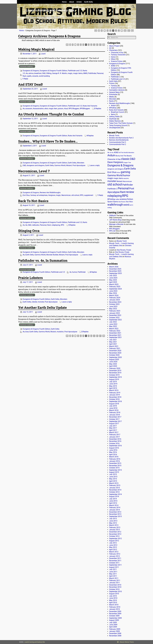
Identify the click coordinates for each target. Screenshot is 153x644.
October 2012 (114, 536)
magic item (53, 109)
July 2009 (113, 622)
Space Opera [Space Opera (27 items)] (113, 202)
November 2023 (115, 302)
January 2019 (114, 395)
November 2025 (115, 271)
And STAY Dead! (30, 84)
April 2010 (113, 603)
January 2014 (114, 510)
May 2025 (113, 280)
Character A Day (117, 53)
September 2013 (115, 516)
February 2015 (115, 485)
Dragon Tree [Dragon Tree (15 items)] (127, 162)
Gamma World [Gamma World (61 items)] (115, 175)
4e (27, 73)
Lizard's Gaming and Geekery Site (35, 642)
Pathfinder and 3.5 (75, 71)
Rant (25, 76)
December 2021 (115, 333)
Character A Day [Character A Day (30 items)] (114, 159)
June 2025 (113, 278)
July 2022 (113, 322)
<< (96, 31)
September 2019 (115, 377)
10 (94, 45)
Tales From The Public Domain (121, 123)
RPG (82, 195)
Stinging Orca (29, 231)
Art (110, 48)
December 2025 (115, 269)
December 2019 (115, 371)
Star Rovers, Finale (124, 250)
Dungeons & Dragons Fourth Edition (53, 71)
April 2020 (113, 366)
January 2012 (114, 556)
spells (29, 76)
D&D (44, 73)
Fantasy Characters (118, 55)
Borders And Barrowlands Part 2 (121, 138)
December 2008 (115, 633)
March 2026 (114, 267)
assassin (29, 109)
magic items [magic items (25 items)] (118, 178)
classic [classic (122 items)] (125, 159)
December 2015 (115, 463)
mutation (60, 332)
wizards (35, 76)
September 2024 (115, 289)
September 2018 (115, 401)
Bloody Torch (114, 136)
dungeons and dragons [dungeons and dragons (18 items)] (116, 169)
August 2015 (114, 472)
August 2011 (114, 567)
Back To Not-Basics (33, 201)
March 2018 (114, 410)
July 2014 (113, 499)
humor (74, 272)
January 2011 (114, 583)
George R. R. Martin (60, 73)
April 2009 (113, 627)
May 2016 (113, 452)
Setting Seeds (114, 117)
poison (61, 109)
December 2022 (115, 315)
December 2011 (115, 558)
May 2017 (113, 428)
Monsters (81, 163)
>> (132, 31)
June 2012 (113, 545)
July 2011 (113, 569)
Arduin (79, 2)
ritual (66, 109)
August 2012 (114, 541)
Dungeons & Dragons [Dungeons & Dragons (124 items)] (120, 165)
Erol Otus (26, 195)
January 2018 (114, 415)
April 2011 (113, 576)
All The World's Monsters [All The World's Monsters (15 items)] (127, 153)
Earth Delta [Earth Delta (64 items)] (130, 169)
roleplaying (56, 225)
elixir (46, 109)
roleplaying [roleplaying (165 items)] (115, 196)
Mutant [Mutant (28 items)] (120, 181)
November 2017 (115, 417)
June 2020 (113, 362)
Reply (25, 79)
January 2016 (114, 461)
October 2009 (114, 616)
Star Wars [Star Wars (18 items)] (129, 202)
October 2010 (114, 589)
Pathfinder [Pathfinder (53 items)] (128, 185)
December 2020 (115, 351)
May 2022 (113, 326)
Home (64, 2)
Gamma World (60, 165)
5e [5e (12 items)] (110, 153)
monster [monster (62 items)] (112, 181)
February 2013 (115, 527)
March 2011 (114, 578)
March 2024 (114, 295)
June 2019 (113, 384)
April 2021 (113, 344)
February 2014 (115, 508)
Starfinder (113, 119)
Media (112, 97)
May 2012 (113, 547)
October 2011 (114, 563)
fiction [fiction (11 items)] (118, 173)
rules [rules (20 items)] (117, 199)
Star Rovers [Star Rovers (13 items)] (122, 202)
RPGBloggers (85, 109)
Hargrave (52, 195)
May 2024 (113, 293)
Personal (100, 73)
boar (27, 332)
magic (70, 73)
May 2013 (113, 523)
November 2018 (115, 397)
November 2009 (115, 614)
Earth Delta (89, 2)
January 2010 (114, 609)
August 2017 (114, 424)
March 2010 (114, 605)
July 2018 (113, 406)
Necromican (66, 195)
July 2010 (113, 596)
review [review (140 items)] (130, 192)
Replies (98, 109)
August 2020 (114, 359)
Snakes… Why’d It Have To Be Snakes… (48, 141)
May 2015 (113, 479)
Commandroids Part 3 (118, 142)
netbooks (36, 225)
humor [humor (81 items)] (127, 175)
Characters (113, 50)
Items (113, 114)
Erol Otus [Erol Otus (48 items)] (112, 172)
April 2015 (113, 481)
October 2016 (114, 443)
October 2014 (114, 492)
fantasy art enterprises (39, 195)
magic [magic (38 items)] (110, 178)
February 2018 (115, 412)
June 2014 (113, 501)
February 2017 (115, 435)
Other (113, 59)
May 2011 (113, 574)
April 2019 (113, 388)
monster (41, 302)
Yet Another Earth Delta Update (42, 307)
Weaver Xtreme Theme (127, 642)
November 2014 (115, 490)
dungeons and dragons (36, 165)
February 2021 (115, 348)
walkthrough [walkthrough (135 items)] (115, 205)
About (72, 2)
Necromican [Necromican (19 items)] (127, 181)
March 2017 (114, 432)
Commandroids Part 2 (118, 144)
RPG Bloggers (74, 109)
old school (75, 195)
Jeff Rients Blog (115, 220)
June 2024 (113, 291)
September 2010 (115, 591)
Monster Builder (52, 255)
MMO (85, 73)
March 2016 (114, 457)
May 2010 (113, 600)
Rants (85, 71)
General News (114, 92)
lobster (34, 302)
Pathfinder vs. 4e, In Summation (43, 260)
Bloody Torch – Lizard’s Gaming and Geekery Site (121, 244)
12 (129, 31)
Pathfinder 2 (116, 77)
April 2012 (113, 550)
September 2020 (115, 357)
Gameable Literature (117, 90)
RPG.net (112, 231)
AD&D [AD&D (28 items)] (116, 152)
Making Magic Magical (36, 49)
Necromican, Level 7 (34, 171)
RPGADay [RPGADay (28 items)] (111, 199)
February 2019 (115, 393)
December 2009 (115, 611)
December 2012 (115, 532)
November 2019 (115, 373)
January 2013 (114, 530)
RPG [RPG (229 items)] (125, 196)
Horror (113, 57)
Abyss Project (114, 46)
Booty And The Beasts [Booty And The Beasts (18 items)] (124, 156)
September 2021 (115, 337)
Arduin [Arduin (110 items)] (111, 155)
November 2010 (115, 587)
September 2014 (115, 494)
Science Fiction (117, 61)
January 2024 (114, 300)
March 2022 (114, 329)
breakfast (38, 73)
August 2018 (114, 404)
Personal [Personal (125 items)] (123, 188)
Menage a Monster (116, 224)
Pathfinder (92, 73)
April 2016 (113, 455)
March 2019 (114, 390)
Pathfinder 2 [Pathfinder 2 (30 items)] (112, 189)
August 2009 (114, 620)
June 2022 (113, 324)
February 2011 (115, 580)
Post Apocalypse (79, 165)
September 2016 (115, 446)
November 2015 (115, 466)
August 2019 (114, 379)
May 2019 (113, 386)
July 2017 (113, 426)
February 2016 (115, 459)
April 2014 (113, 503)
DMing (49, 73)
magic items (78, 73)
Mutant (69, 165)
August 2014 (114, 496)
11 (125, 31)
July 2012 (113, 543)
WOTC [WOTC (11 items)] (131, 205)
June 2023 (113, 307)
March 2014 (114, 505)
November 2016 (115, 441)
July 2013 (113, 519)
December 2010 (115, 585)
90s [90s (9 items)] (112, 153)
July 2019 (113, 382)
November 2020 (115, 353)
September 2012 (115, 539)
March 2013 (114, 525)
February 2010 (115, 607)
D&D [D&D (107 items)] (133, 159)
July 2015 (113, 474)
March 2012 (114, 552)
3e (24, 225)
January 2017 (114, 437)
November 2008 (115, 636)
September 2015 (115, 470)
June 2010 (113, 598)
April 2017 (113, 430)
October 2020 (114, 355)
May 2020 (113, 364)
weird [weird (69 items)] (126, 205)
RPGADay (113, 108)
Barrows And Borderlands (119, 140)
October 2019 (114, 375)
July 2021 (113, 340)
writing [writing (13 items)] (110, 208)
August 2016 (114, 448)
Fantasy (114, 86)
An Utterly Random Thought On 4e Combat (51, 114)
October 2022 (114, 318)
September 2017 (115, 421)
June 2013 (113, 521)
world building (44, 76)
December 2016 (115, 439)
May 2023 (113, 309)
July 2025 (113, 276)
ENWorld (112, 215)
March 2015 (114, 483)
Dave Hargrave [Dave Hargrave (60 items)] (115, 162)
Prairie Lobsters (30, 278)
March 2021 (114, 346)
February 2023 (115, 311)
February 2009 (115, 629)
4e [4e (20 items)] (108, 152)
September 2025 (115, 273)
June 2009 (113, 625)
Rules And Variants (90, 106)
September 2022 (115, 320)
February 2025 (115, 287)
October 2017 (114, 419)
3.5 (24, 73)
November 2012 (115, 534)
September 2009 (115, 618)
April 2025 (113, 282)
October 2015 (114, 468)
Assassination (38, 109)
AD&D (113, 66)
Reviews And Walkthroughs (50, 193)
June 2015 (113, 477)
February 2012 (115, 554)
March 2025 (114, 284)
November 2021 (115, 335)
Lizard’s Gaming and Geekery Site (50, 10)
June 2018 (113, 408)
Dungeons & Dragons (31, 71)
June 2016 (113, 450)
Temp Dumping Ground (118, 125)
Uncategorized (115, 128)
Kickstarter (113, 94)
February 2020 (115, 368)
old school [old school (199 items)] (115, 184)
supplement (89, 195)
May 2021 (113, 342)
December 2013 (115, 512)
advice (31, 73)
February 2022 (115, 331)
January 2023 (114, 313)
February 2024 (115, 298)
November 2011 (115, 561)
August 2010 (114, 594)
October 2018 (114, 399)
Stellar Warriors (115, 121)
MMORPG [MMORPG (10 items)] (126, 179)
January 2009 (114, 631)
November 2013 (115, 514)
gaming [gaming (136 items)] (125, 172)
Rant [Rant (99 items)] (123, 192)
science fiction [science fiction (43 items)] (126, 199)
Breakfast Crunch (118, 112)
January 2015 (114, 488)
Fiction (112, 83)
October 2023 (114, 304)
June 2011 (113, 572)
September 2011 (115, 565)
